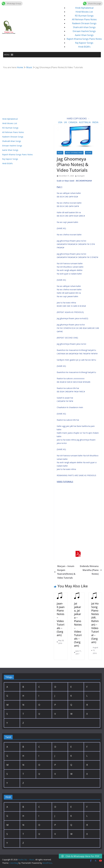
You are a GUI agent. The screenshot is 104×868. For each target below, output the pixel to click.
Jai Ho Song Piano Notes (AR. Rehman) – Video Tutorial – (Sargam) (95, 623)
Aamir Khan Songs (84, 35)
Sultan (89, 153)
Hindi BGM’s (84, 47)
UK (65, 122)
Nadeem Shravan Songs (84, 23)
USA (60, 122)
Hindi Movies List (84, 12)
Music (60, 153)
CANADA (73, 122)
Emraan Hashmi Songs (84, 31)
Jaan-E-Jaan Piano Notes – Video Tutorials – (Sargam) (61, 619)
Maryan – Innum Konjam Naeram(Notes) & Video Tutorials (65, 572)
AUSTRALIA (85, 122)
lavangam (81, 176)
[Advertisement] (52, 90)
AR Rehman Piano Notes (84, 19)
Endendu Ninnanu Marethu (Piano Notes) (91, 570)
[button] (7, 55)
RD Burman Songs (84, 16)
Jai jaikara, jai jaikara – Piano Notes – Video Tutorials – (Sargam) (78, 625)
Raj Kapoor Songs (84, 43)
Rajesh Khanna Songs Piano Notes (84, 39)
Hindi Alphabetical (84, 8)
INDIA (95, 122)
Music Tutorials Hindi (74, 153)
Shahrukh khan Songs (84, 27)
